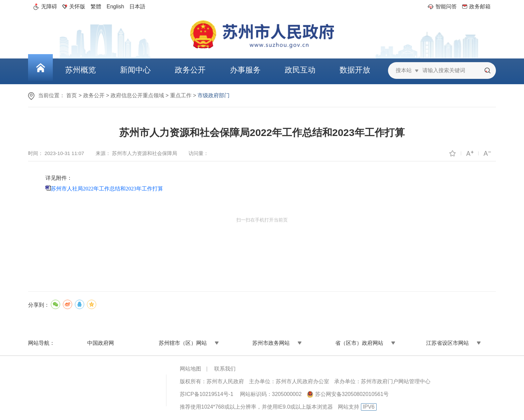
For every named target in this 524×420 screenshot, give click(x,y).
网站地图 (190, 369)
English (115, 7)
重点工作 (181, 95)
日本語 (137, 7)
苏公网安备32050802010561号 (352, 394)
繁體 (96, 7)
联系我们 (225, 369)
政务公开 (94, 95)
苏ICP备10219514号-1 (207, 394)
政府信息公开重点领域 (137, 95)
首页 (72, 95)
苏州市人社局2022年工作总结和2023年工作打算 (107, 189)
